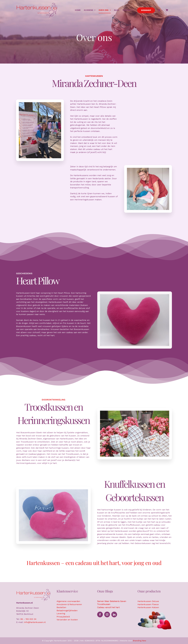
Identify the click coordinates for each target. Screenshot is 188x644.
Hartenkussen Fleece (148, 604)
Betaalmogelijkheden (67, 611)
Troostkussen (104, 604)
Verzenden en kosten (67, 620)
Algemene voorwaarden (68, 601)
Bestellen (61, 607)
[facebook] (100, 614)
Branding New (140, 641)
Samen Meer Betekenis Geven (112, 601)
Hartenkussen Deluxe (148, 601)
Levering (61, 614)
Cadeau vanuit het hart (108, 607)
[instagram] (107, 614)
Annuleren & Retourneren (69, 604)
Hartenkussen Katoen (148, 607)
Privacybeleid (63, 617)
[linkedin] (114, 614)
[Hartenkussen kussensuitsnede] (155, 612)
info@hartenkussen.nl (35, 622)
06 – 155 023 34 (28, 619)
